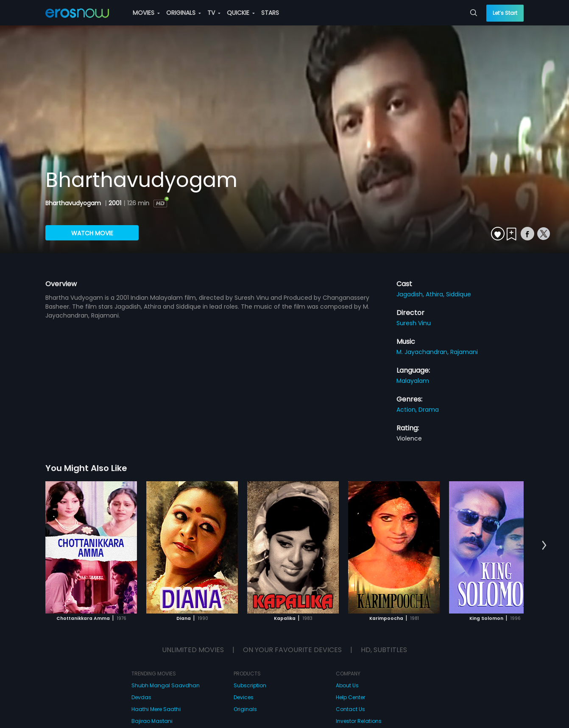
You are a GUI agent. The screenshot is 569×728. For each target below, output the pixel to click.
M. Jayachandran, (423, 352)
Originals (245, 709)
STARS (270, 13)
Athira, (436, 294)
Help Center (350, 697)
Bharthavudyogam (74, 203)
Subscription (250, 685)
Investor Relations (359, 721)
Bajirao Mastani (152, 721)
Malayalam (413, 381)
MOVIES (146, 13)
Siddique (459, 294)
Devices (244, 697)
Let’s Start (505, 13)
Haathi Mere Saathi (156, 709)
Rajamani (464, 352)
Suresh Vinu (414, 323)
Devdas (141, 697)
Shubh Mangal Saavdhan (166, 685)
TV (214, 13)
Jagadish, (411, 294)
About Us (347, 685)
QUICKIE (241, 13)
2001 (115, 203)
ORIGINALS (184, 13)
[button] (544, 546)
